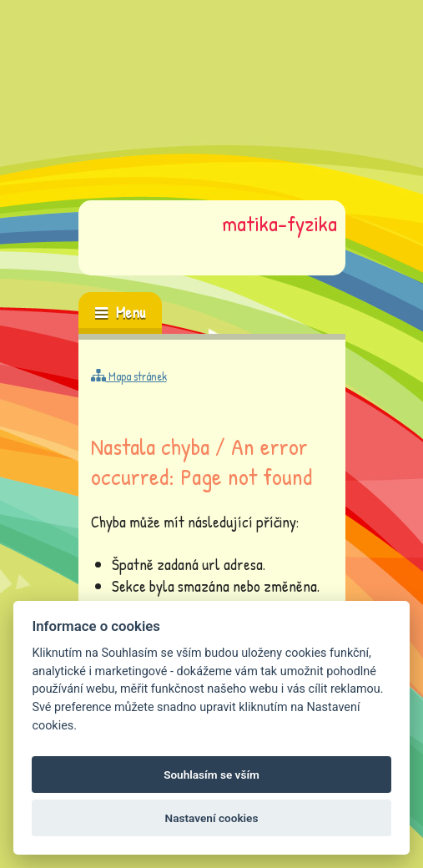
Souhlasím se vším (211, 775)
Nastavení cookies (212, 818)
